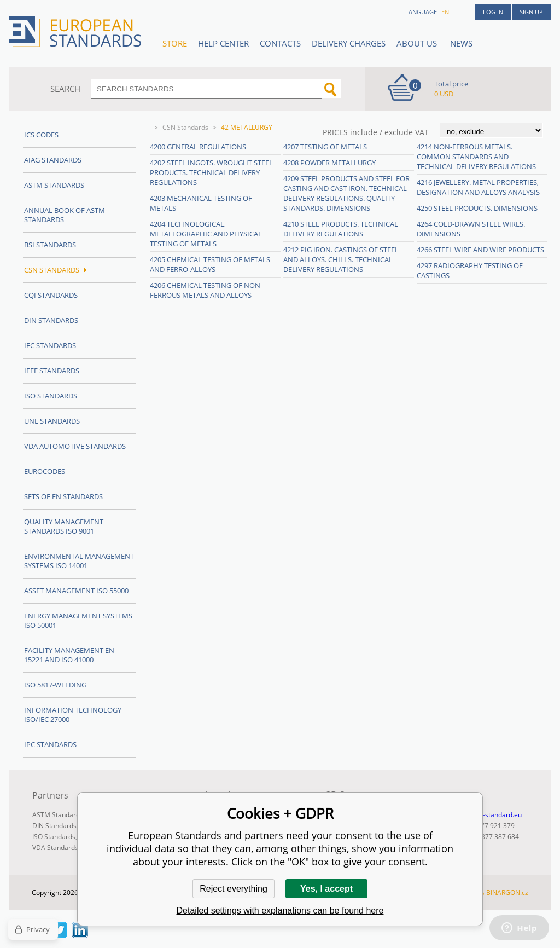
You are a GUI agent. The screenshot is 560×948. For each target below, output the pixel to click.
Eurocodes (45, 471)
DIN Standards (51, 320)
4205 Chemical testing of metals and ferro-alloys (210, 264)
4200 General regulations (198, 147)
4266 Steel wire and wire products (480, 250)
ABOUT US (418, 43)
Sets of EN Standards (63, 496)
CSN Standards (185, 127)
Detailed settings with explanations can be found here (280, 911)
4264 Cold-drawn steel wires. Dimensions (471, 229)
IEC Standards (50, 345)
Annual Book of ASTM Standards (65, 215)
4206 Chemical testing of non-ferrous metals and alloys (206, 290)
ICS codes (41, 135)
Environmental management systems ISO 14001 (79, 561)
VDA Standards (55, 848)
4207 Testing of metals (325, 147)
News (461, 43)
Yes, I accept (326, 889)
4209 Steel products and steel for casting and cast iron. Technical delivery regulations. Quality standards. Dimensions (346, 193)
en (445, 12)
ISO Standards (51, 396)
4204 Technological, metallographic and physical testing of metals (206, 234)
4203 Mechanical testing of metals (201, 203)
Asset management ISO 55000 (76, 591)
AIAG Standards (53, 160)
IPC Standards (50, 744)
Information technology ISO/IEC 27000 (73, 715)
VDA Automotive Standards (75, 446)
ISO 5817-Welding (55, 685)
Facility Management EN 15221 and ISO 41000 (69, 655)
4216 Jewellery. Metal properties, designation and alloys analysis (478, 187)
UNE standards (52, 421)
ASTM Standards (54, 185)
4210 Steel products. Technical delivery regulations (341, 229)
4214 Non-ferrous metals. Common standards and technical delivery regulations (476, 157)
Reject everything (234, 889)
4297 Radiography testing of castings (470, 270)
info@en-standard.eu (490, 815)
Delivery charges (349, 43)
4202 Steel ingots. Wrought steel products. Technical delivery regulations (211, 172)
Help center (223, 43)
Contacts (280, 43)
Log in (493, 12)
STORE (175, 43)
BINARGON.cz (507, 892)
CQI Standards (51, 295)
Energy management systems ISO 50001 (78, 620)
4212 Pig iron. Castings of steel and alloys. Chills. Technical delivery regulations (341, 259)
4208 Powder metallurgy (329, 163)
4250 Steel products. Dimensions (477, 208)
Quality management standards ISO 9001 (64, 526)
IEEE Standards (52, 371)
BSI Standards (50, 245)
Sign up (531, 12)
